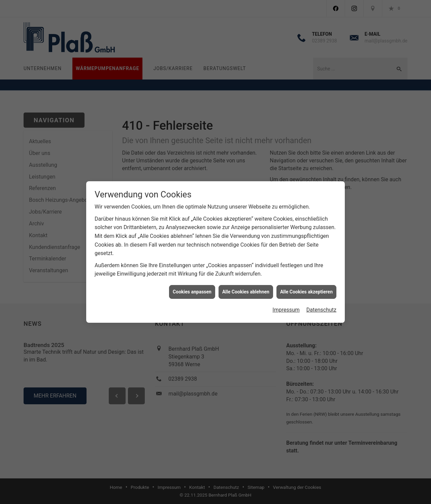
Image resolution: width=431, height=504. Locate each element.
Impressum (286, 306)
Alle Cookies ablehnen (246, 288)
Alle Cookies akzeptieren (306, 288)
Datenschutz (321, 306)
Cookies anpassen (192, 288)
